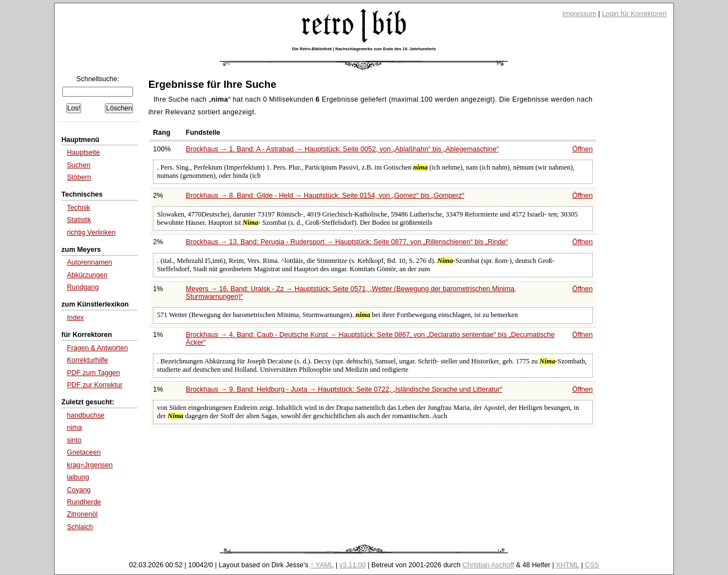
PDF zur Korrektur (95, 385)
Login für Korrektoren (634, 14)
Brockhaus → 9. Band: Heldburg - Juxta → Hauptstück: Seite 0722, (344, 389)
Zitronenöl (82, 514)
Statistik (79, 220)
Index (75, 318)
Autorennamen (89, 262)
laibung (78, 477)
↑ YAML (322, 565)
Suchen (78, 165)
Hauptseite (83, 152)
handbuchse (86, 415)
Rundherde (84, 502)
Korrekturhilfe (87, 360)
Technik (78, 208)
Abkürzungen (87, 275)
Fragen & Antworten (97, 348)
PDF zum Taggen (93, 373)
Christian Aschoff (488, 565)
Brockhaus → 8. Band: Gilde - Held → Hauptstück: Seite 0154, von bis (325, 196)
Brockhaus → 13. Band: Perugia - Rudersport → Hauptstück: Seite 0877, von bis (347, 242)
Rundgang (83, 287)
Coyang (79, 490)
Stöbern (79, 177)
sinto (74, 440)
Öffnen (583, 149)
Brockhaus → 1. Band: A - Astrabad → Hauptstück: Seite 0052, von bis (342, 149)
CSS (592, 565)
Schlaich (80, 527)
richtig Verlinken (91, 233)
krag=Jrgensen (90, 465)
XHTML (567, 565)
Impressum (580, 14)
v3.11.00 (353, 565)
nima (74, 428)
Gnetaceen (84, 452)
